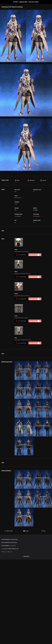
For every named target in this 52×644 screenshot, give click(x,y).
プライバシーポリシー (7, 552)
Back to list (9, 531)
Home (26, 531)
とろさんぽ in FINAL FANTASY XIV (10, 549)
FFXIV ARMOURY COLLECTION (26, 2)
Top (43, 531)
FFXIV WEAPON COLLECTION (9, 543)
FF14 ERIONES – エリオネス (9, 546)
